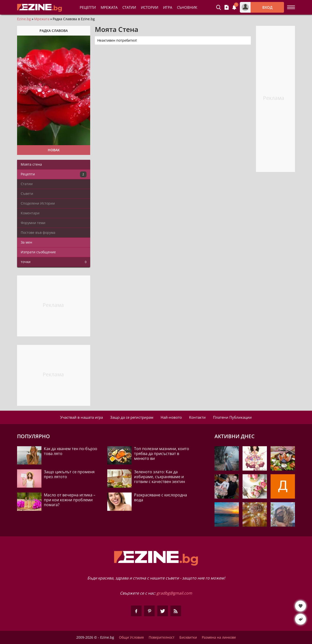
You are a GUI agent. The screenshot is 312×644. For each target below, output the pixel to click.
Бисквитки (188, 637)
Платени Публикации (232, 417)
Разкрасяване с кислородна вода (161, 497)
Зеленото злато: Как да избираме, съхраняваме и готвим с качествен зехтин (160, 477)
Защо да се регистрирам (132, 417)
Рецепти (88, 7)
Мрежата (42, 19)
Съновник (187, 7)
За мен (26, 242)
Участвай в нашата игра (82, 417)
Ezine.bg (24, 19)
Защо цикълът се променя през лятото (69, 474)
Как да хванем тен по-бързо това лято (71, 451)
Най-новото (171, 417)
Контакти (197, 417)
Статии (129, 7)
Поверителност (162, 637)
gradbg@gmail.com (174, 593)
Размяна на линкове (219, 637)
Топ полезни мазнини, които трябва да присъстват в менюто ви (162, 454)
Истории (150, 7)
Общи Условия (131, 637)
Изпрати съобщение (38, 252)
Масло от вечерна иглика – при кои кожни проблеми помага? (70, 500)
